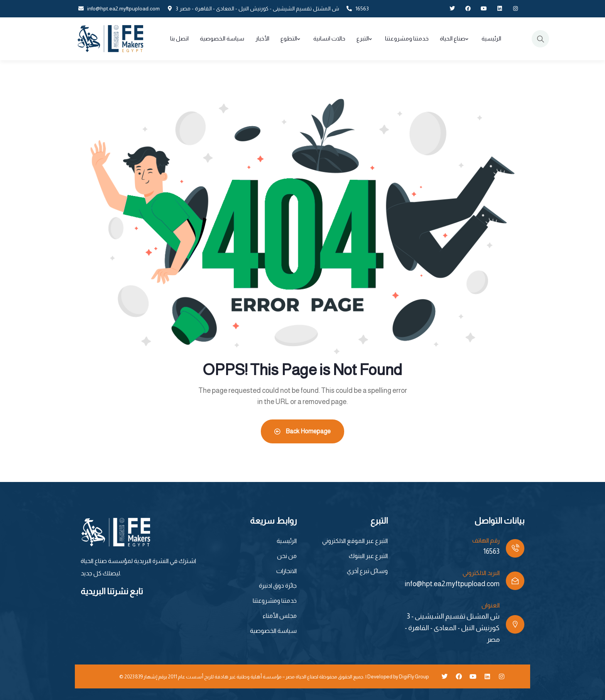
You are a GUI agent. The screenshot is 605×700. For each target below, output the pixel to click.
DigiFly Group (414, 677)
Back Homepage (302, 431)
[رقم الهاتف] (515, 548)
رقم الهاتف (486, 540)
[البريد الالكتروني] (515, 581)
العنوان (491, 605)
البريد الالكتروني (481, 573)
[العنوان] (515, 624)
